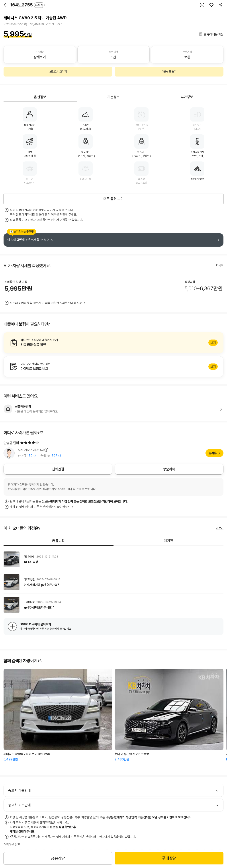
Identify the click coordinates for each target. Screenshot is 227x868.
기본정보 (113, 97)
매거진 (168, 541)
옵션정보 (40, 97)
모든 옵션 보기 (113, 199)
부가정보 (187, 97)
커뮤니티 (59, 541)
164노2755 (27, 5)
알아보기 (113, 343)
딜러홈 (213, 453)
